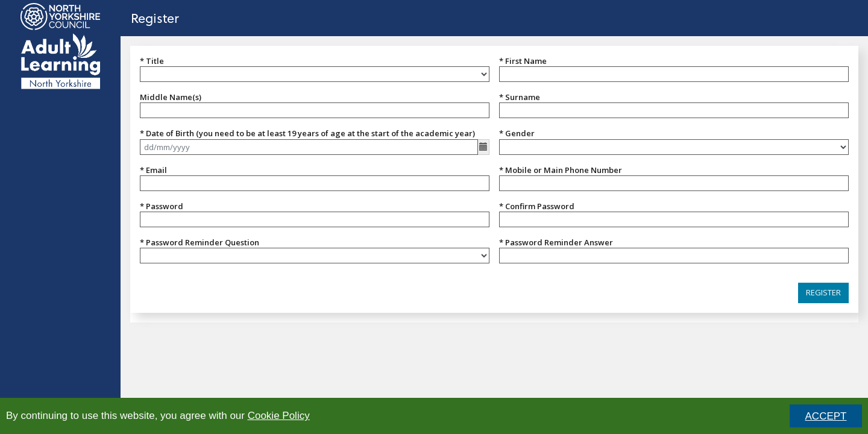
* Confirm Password (537, 206)
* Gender (517, 133)
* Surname (520, 97)
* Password (162, 206)
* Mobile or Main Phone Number (561, 170)
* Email (153, 170)
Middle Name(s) (171, 97)
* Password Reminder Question (200, 242)
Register (155, 17)
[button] (823, 293)
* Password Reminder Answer (556, 242)
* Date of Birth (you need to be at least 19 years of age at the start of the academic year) (307, 133)
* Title (152, 61)
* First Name (523, 61)
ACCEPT (826, 416)
